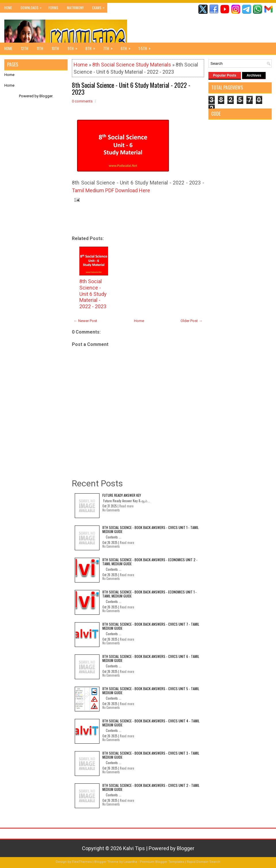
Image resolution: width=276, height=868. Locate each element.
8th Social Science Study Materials (132, 65)
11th (40, 48)
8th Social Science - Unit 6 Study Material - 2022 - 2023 (131, 88)
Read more (126, 506)
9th (74, 47)
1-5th (146, 47)
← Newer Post (85, 321)
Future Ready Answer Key (122, 495)
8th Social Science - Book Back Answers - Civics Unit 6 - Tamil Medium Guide (151, 658)
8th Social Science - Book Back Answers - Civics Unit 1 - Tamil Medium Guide (151, 529)
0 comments (82, 101)
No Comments (111, 510)
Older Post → (191, 321)
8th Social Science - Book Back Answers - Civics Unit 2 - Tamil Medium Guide (151, 787)
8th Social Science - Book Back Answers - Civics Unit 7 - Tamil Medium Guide (151, 626)
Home (8, 8)
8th (92, 47)
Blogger (46, 96)
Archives (254, 75)
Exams (100, 6)
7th (110, 47)
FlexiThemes (82, 862)
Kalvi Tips (134, 848)
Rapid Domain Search (204, 862)
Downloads (32, 6)
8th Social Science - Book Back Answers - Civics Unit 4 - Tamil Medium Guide (151, 723)
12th (25, 48)
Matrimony (75, 8)
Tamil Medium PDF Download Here (111, 190)
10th (55, 48)
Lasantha (130, 862)
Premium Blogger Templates (162, 862)
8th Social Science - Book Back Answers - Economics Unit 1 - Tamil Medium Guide (149, 594)
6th (128, 47)
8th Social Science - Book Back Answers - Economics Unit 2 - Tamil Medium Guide (150, 562)
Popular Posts (225, 75)
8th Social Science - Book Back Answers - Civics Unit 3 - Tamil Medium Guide (151, 755)
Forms (53, 8)
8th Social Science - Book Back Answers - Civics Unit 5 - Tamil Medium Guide (151, 691)
